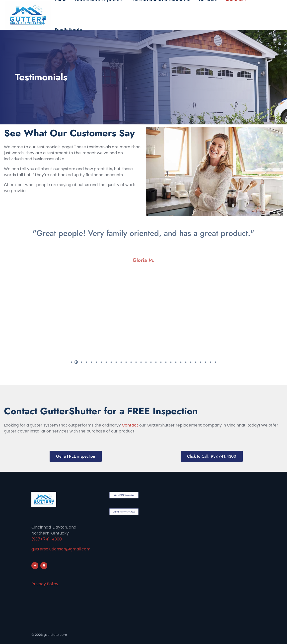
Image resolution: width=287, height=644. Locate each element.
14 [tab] (136, 362)
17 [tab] (151, 362)
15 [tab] (141, 362)
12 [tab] (126, 362)
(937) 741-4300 (47, 539)
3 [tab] (81, 362)
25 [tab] (191, 362)
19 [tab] (161, 362)
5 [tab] (91, 362)
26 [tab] (196, 362)
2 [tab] (76, 362)
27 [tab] (201, 362)
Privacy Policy (45, 584)
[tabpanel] (143, 248)
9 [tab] (111, 362)
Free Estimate (69, 30)
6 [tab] (96, 362)
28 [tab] (206, 362)
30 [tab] (216, 362)
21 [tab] (171, 362)
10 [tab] (116, 362)
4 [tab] (86, 362)
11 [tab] (121, 362)
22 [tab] (176, 362)
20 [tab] (166, 362)
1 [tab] (71, 362)
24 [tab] (186, 362)
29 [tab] (211, 362)
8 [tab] (106, 362)
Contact (130, 425)
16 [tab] (146, 362)
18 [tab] (156, 362)
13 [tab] (131, 362)
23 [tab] (181, 362)
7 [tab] (101, 362)
